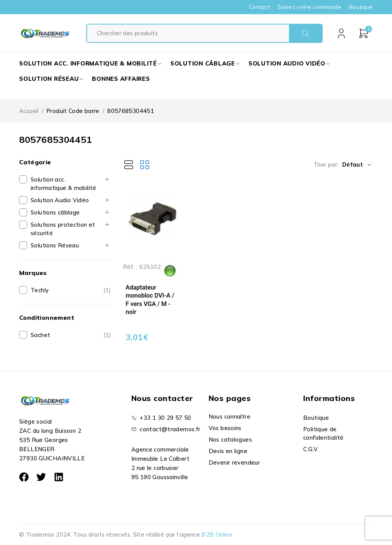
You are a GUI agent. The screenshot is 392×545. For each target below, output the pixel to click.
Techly (40, 290)
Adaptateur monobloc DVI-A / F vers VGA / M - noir (150, 300)
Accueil (29, 111)
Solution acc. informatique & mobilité (64, 184)
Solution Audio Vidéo (60, 200)
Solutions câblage (55, 212)
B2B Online (217, 534)
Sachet (40, 335)
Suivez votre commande (309, 7)
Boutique (361, 7)
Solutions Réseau (55, 245)
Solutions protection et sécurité (63, 229)
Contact (260, 7)
